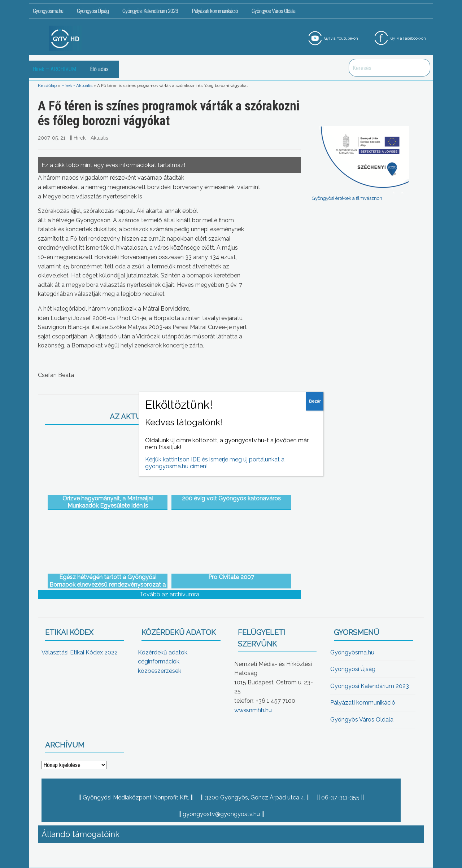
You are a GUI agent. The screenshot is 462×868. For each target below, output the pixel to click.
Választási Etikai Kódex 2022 (80, 652)
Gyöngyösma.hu (48, 11)
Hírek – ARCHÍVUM (54, 69)
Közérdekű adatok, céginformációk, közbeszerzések (163, 662)
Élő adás (99, 69)
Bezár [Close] (315, 401)
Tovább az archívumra (169, 594)
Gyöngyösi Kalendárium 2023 (150, 11)
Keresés (421, 68)
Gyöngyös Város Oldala (273, 11)
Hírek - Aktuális (77, 86)
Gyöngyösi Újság (93, 11)
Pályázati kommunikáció (215, 11)
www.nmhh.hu (253, 710)
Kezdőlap (47, 86)
